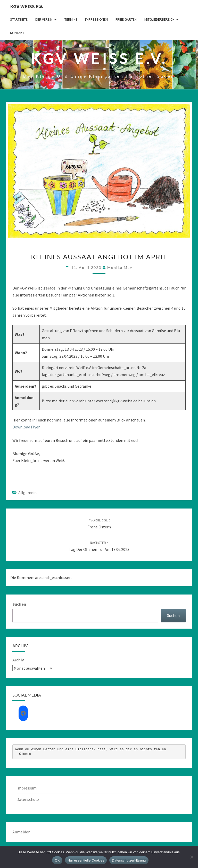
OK (57, 860)
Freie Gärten (126, 19)
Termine (71, 19)
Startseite (19, 19)
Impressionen (96, 19)
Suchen (19, 604)
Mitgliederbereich (159, 19)
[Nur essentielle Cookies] (192, 857)
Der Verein (44, 19)
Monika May (120, 267)
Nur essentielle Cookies (86, 860)
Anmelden (21, 832)
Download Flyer (26, 427)
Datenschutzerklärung (129, 860)
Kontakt (17, 33)
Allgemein (27, 492)
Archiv (18, 660)
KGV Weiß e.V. (27, 6)
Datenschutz (28, 799)
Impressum (27, 788)
